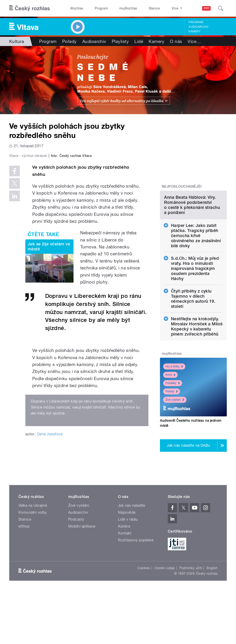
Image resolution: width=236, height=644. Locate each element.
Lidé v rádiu (128, 572)
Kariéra (124, 578)
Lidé (139, 41)
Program (94, 8)
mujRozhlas (117, 8)
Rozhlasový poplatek (136, 592)
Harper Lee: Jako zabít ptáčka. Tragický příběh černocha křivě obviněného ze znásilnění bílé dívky (196, 273)
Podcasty (76, 572)
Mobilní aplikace (82, 578)
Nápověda (127, 565)
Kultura (17, 41)
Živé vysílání (175, 437)
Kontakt (125, 585)
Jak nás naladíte (132, 558)
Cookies (144, 620)
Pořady (69, 41)
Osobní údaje (165, 620)
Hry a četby (174, 404)
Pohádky (173, 421)
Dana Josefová (50, 512)
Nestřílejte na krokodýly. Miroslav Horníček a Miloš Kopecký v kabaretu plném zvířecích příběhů (197, 364)
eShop (24, 578)
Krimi (170, 412)
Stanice (138, 8)
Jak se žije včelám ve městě (49, 325)
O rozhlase (159, 8)
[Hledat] (221, 8)
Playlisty (120, 41)
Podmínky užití (191, 620)
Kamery (195, 31)
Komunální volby (33, 565)
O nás (176, 41)
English (212, 620)
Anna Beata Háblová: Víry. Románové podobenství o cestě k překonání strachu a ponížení (192, 243)
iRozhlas (74, 8)
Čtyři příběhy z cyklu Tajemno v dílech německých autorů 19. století (193, 336)
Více (194, 41)
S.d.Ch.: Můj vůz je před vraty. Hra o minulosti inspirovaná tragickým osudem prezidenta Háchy (195, 306)
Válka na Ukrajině (33, 558)
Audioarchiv (198, 27)
